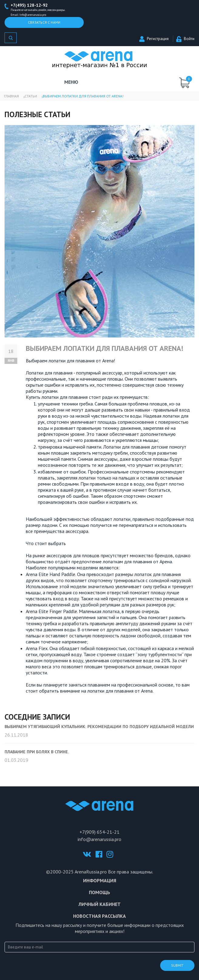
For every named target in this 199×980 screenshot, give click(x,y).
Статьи (31, 96)
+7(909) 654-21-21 (99, 832)
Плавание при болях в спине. (37, 752)
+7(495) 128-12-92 (29, 5)
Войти (185, 39)
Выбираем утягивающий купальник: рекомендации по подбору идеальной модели (99, 727)
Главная (11, 96)
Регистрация (154, 39)
